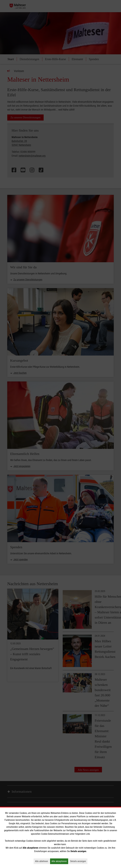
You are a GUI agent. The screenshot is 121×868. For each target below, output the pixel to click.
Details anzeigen (79, 861)
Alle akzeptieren (60, 861)
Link (88, 834)
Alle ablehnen (42, 861)
